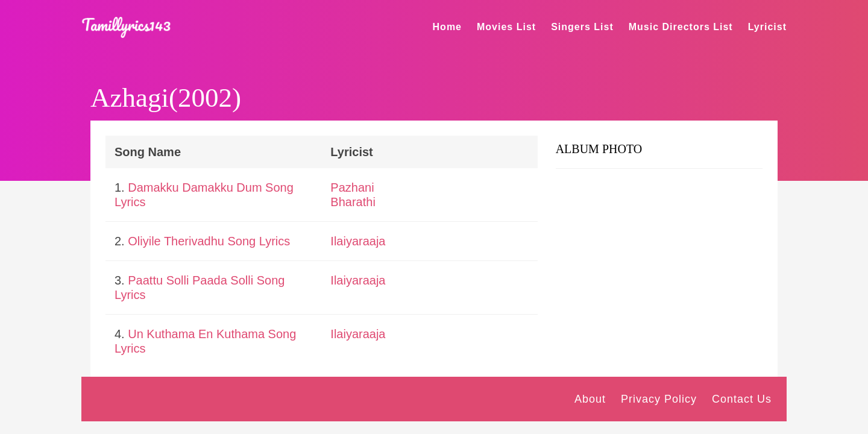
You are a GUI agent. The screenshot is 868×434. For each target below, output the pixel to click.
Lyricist (767, 27)
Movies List (506, 27)
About (590, 399)
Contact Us (742, 399)
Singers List (582, 27)
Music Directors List (681, 27)
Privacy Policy (659, 399)
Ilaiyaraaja (358, 241)
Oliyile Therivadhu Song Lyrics (209, 241)
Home (447, 27)
